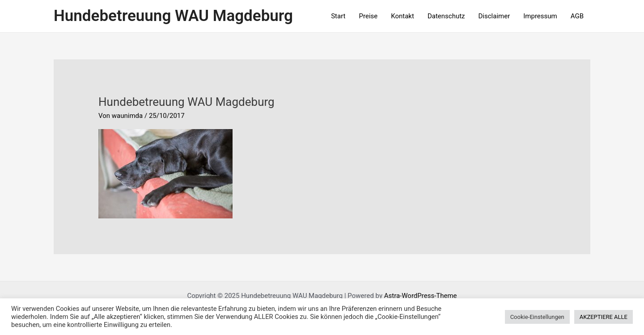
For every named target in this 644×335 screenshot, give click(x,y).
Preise (369, 16)
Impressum (540, 16)
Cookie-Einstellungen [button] (537, 317)
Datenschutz (446, 16)
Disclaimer (494, 16)
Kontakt (402, 16)
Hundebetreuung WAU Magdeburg (173, 16)
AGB (577, 16)
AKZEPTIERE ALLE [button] (604, 317)
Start (338, 16)
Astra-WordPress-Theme (421, 296)
